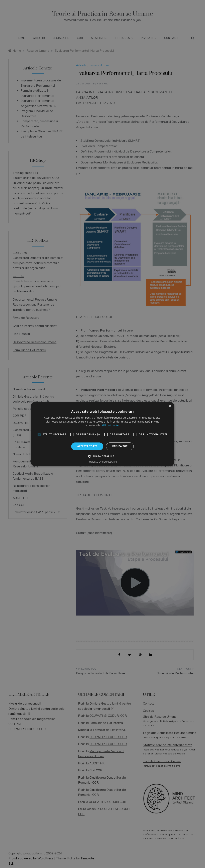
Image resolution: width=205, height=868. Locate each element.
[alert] (102, 434)
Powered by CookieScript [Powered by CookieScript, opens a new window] (103, 462)
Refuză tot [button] (120, 446)
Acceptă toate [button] (87, 446)
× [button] (170, 406)
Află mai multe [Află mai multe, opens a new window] (110, 425)
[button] (102, 456)
